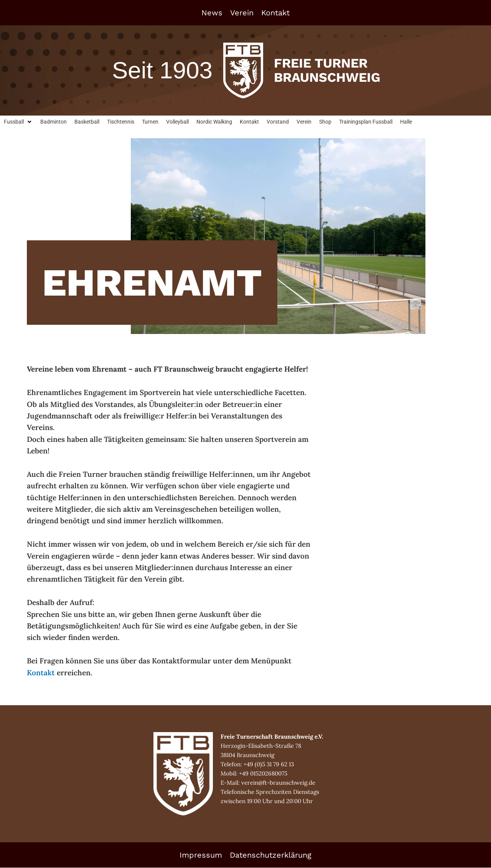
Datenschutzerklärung (271, 855)
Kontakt (275, 13)
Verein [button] (242, 13)
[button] (19, 122)
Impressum (201, 855)
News (212, 13)
